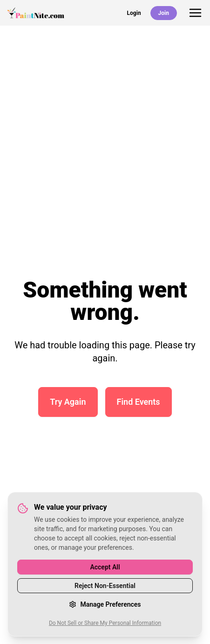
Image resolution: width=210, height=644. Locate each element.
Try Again (68, 402)
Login (134, 13)
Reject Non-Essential (105, 586)
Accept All (105, 567)
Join (164, 13)
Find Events (139, 402)
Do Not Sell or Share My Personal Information (105, 623)
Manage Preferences (105, 604)
